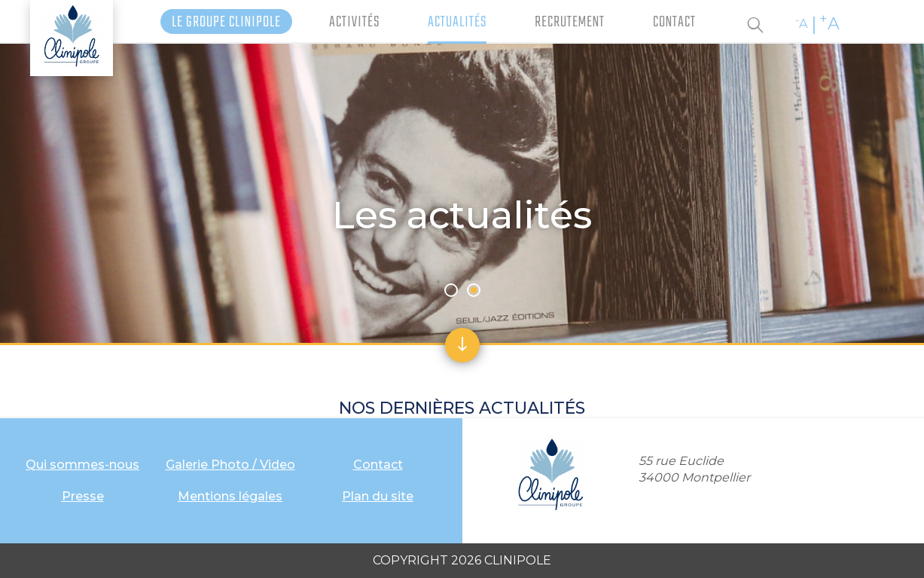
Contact (674, 22)
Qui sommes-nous (82, 465)
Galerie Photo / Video (230, 465)
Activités (354, 22)
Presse (83, 496)
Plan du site (378, 496)
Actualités (457, 22)
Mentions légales (230, 496)
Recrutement (570, 22)
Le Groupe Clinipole (226, 22)
